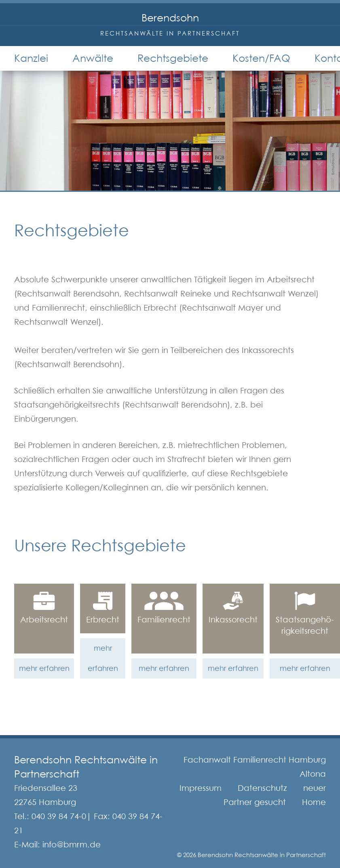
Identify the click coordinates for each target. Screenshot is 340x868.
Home (314, 802)
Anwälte (93, 58)
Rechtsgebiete (173, 58)
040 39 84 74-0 (59, 816)
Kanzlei (31, 58)
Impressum (201, 788)
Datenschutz (262, 788)
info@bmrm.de (72, 845)
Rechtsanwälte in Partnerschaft (170, 33)
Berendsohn (170, 18)
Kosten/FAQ (261, 58)
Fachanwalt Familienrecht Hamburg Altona (255, 767)
